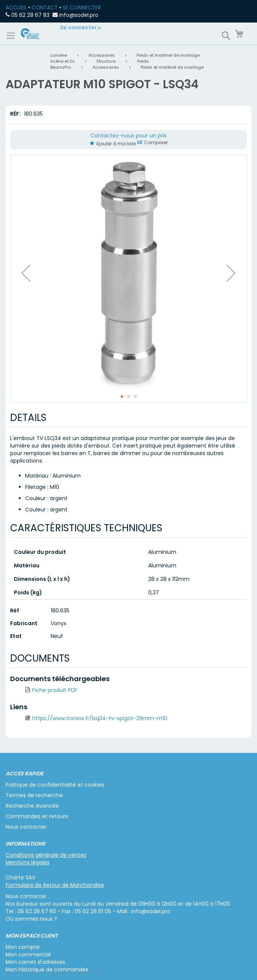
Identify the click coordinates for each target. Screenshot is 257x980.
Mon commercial (28, 954)
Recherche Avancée (32, 806)
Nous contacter (26, 827)
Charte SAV (20, 877)
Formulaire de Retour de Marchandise (55, 885)
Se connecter (78, 27)
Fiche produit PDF (55, 690)
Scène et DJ (62, 61)
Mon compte (23, 947)
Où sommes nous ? (31, 919)
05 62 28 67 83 (30, 15)
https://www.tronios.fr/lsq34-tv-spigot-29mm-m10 (100, 718)
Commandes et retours (37, 816)
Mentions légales (28, 862)
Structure (106, 61)
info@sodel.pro (79, 15)
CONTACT (45, 8)
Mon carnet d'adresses (35, 962)
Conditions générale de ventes (46, 855)
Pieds (143, 61)
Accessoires (102, 55)
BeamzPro (61, 67)
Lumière (59, 55)
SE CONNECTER (82, 8)
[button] (26, 273)
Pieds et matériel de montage (168, 55)
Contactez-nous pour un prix (128, 136)
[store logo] (30, 34)
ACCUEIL (16, 8)
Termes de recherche (34, 795)
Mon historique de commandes (47, 969)
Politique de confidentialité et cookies (55, 785)
